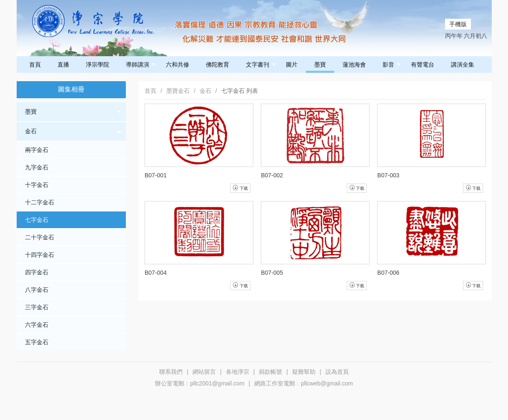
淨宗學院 (98, 65)
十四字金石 (40, 255)
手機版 (458, 24)
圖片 (292, 65)
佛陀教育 (218, 65)
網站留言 (204, 372)
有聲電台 (423, 65)
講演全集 (463, 65)
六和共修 (178, 65)
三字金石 (37, 307)
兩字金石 (37, 150)
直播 (63, 65)
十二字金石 (40, 202)
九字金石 (37, 167)
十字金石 (37, 185)
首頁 (35, 65)
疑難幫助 (304, 372)
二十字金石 (40, 237)
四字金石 (37, 272)
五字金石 (37, 342)
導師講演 (141, 65)
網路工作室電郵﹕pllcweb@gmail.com (304, 383)
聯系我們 (171, 372)
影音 (392, 65)
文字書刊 (261, 65)
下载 (240, 188)
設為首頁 (337, 372)
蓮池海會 (354, 65)
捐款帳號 (270, 372)
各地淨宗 (238, 372)
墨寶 (320, 65)
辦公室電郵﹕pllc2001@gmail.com (200, 383)
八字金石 (37, 290)
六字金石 (37, 325)
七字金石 (37, 220)
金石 (74, 131)
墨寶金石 (178, 91)
